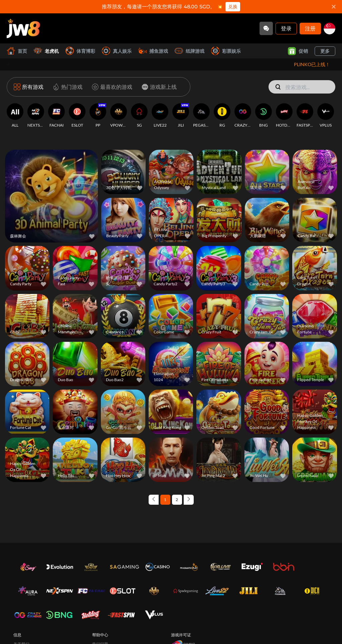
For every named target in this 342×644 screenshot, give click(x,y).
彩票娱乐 (226, 51)
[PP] (98, 116)
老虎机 (46, 51)
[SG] (139, 116)
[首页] (23, 28)
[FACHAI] (56, 116)
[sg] (329, 29)
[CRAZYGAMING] (243, 116)
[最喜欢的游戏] (111, 87)
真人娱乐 (117, 51)
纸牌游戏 (190, 51)
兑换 (233, 7)
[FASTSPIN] (305, 116)
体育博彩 (80, 51)
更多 (325, 51)
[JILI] (181, 116)
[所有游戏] (29, 87)
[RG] (222, 116)
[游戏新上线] (158, 87)
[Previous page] (154, 500)
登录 (286, 28)
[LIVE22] (160, 116)
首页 (17, 51)
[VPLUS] (326, 116)
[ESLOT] (77, 116)
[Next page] (189, 500)
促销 (298, 51)
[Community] (266, 28)
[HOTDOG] (284, 116)
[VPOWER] (119, 116)
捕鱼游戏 (153, 51)
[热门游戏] (66, 87)
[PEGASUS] (201, 116)
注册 (310, 28)
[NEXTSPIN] (36, 116)
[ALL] (15, 116)
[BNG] (264, 116)
